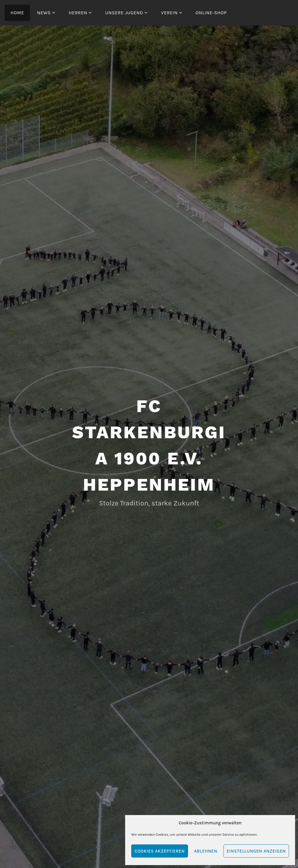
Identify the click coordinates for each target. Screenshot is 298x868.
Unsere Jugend (124, 13)
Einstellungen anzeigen (256, 851)
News (44, 13)
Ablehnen (206, 851)
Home (17, 13)
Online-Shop (211, 13)
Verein (170, 13)
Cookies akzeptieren (159, 851)
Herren (78, 13)
